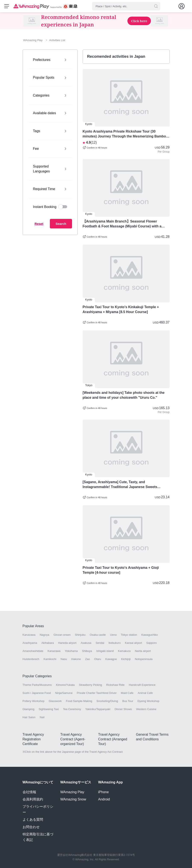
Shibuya (87, 651)
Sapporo (151, 643)
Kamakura (124, 651)
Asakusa (86, 643)
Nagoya (44, 635)
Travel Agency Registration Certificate (33, 739)
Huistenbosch (31, 659)
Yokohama (71, 651)
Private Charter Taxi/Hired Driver (97, 693)
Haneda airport (67, 643)
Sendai (100, 643)
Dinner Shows (123, 710)
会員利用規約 (33, 799)
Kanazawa (54, 651)
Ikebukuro (115, 643)
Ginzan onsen (62, 635)
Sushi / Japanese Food (37, 693)
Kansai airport (133, 643)
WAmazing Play (72, 792)
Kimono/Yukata (65, 685)
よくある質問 (33, 820)
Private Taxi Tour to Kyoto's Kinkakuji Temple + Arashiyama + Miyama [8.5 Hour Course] (121, 310)
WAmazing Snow (73, 799)
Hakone (76, 659)
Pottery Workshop (34, 701)
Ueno (113, 635)
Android (104, 799)
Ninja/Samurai (64, 693)
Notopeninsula (144, 659)
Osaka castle (98, 635)
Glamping (29, 710)
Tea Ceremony (72, 710)
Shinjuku (80, 635)
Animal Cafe (145, 693)
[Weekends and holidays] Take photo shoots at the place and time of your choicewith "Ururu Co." (124, 396)
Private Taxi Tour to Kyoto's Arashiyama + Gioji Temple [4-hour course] (121, 570)
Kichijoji (126, 659)
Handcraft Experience (142, 685)
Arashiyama (30, 643)
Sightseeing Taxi (49, 710)
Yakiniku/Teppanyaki (98, 710)
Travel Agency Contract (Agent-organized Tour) (73, 739)
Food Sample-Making (79, 701)
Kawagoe (111, 659)
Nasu (64, 659)
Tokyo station (129, 635)
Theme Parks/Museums (37, 685)
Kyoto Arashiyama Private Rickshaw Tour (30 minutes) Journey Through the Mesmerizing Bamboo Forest (125, 134)
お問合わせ (31, 827)
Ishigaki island (105, 651)
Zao (87, 659)
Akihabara (48, 643)
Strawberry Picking (90, 685)
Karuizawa (29, 635)
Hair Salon (29, 718)
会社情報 (29, 792)
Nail (42, 718)
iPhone (104, 792)
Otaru (98, 659)
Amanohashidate (33, 651)
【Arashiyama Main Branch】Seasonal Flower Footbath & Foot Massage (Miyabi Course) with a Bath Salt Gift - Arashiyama (122, 224)
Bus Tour (128, 701)
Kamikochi (50, 659)
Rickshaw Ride (115, 685)
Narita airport (143, 651)
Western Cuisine (146, 710)
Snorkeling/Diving (107, 701)
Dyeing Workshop (148, 701)
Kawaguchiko (149, 635)
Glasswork (55, 701)
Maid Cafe (127, 693)
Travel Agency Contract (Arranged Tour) (113, 739)
